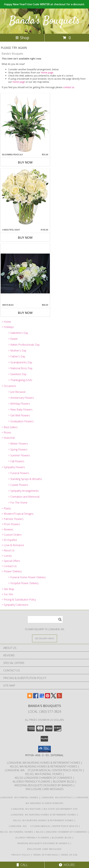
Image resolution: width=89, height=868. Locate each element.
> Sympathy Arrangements (23, 491)
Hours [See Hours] (67, 865)
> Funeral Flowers (19, 473)
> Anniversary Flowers (21, 398)
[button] (44, 749)
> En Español (9, 540)
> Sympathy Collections (15, 605)
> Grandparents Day (20, 362)
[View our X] (53, 697)
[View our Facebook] (36, 697)
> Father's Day (17, 356)
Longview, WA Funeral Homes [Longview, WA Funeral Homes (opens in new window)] (19, 797)
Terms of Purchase (45, 855)
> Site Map (8, 589)
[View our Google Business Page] (42, 697)
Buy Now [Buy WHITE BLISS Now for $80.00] (25, 313)
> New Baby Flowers (20, 410)
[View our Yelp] (59, 697)
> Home (6, 322)
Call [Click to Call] (22, 865)
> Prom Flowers (11, 524)
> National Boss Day (20, 368)
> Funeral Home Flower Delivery (27, 577)
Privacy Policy (21, 855)
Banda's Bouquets (45, 21)
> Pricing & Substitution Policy (19, 600)
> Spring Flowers (18, 449)
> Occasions (9, 386)
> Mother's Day (17, 351)
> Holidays (8, 327)
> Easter (13, 339)
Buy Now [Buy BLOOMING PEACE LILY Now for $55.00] (25, 162)
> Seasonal (8, 438)
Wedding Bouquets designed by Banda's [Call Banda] (44, 785)
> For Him (7, 594)
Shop (22, 38)
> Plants (6, 508)
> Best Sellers (10, 427)
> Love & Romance (13, 545)
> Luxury (7, 556)
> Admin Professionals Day (24, 345)
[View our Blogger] (30, 697)
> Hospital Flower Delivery (23, 583)
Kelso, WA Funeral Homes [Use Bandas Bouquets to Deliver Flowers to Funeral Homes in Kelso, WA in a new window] (44, 774)
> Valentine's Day (18, 333)
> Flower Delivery (12, 571)
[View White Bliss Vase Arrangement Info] (25, 274)
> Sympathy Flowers (13, 467)
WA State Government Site (61, 809)
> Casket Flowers (18, 485)
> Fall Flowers (16, 461)
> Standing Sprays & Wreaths (25, 479)
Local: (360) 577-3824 (45, 711)
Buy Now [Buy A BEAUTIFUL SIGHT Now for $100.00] (25, 238)
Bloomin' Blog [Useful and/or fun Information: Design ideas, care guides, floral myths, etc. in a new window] (64, 781)
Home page (47, 72)
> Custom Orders (12, 535)
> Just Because (17, 392)
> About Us (8, 550)
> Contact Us (9, 566)
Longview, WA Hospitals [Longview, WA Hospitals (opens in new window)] (57, 797)
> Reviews (7, 529)
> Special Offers (11, 561)
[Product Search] (45, 619)
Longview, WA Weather (26, 809)
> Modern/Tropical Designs (18, 514)
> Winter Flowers (18, 444)
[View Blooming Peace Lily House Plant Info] (25, 123)
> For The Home (18, 503)
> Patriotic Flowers (13, 519)
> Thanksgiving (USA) (20, 380)
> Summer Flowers (19, 455)
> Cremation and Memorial (24, 497)
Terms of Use (69, 855)
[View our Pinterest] (48, 697)
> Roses (6, 432)
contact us (69, 87)
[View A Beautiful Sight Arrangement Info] (25, 198)
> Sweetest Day (17, 374)
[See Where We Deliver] (45, 638)
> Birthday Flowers (19, 404)
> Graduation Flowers (21, 421)
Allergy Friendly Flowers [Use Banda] (32, 781)
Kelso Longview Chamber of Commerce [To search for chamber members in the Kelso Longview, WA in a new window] (44, 778)
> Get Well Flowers (19, 415)
